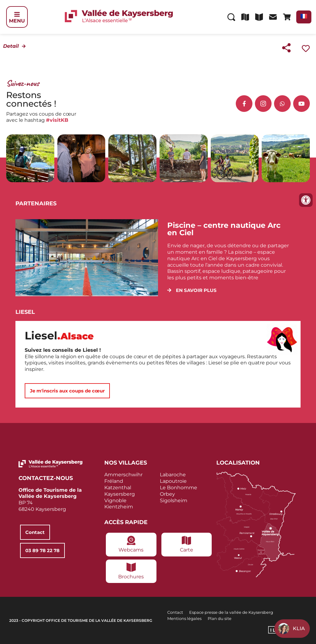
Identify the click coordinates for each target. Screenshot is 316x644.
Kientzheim (119, 507)
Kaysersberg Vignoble (120, 497)
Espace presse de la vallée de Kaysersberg (231, 612)
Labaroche (173, 475)
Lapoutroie (173, 481)
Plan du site (220, 618)
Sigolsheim (174, 500)
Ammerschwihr (123, 475)
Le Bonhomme (179, 488)
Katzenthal (118, 488)
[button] (192, 290)
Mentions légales (184, 618)
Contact (175, 612)
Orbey (167, 494)
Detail (11, 46)
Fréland (114, 481)
